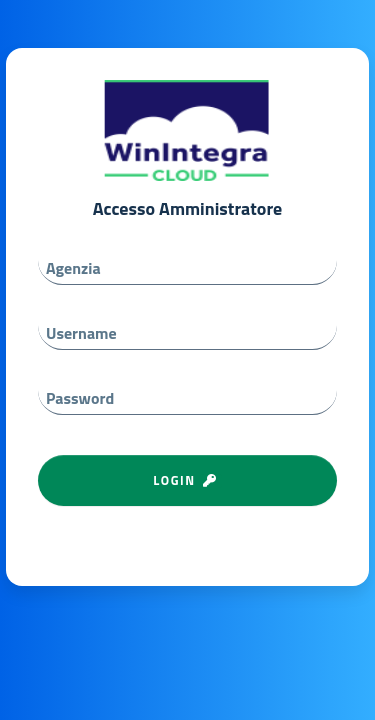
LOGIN (187, 480)
